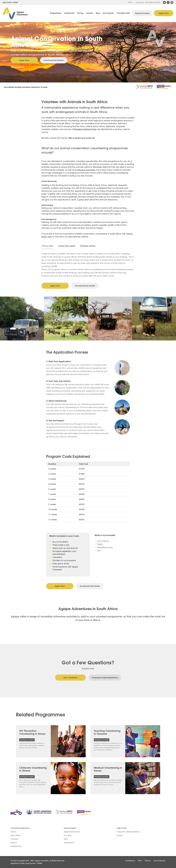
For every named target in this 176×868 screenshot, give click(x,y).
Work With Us (69, 843)
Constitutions (130, 861)
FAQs (130, 2)
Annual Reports (159, 861)
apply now (47, 237)
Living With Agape (67, 246)
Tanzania (14, 839)
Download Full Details (54, 60)
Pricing (80, 13)
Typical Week (47, 246)
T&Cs (140, 861)
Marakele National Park (85, 129)
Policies (148, 861)
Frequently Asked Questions (105, 678)
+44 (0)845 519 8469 (152, 2)
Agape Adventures (72, 832)
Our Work (68, 835)
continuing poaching (85, 170)
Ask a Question (70, 678)
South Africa (16, 835)
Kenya (13, 832)
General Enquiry (142, 13)
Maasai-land (16, 846)
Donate (90, 13)
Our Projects (108, 13)
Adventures (69, 13)
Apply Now (164, 13)
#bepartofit (18, 67)
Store (66, 839)
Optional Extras (88, 246)
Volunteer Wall (123, 13)
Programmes (56, 13)
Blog (98, 13)
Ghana (14, 843)
